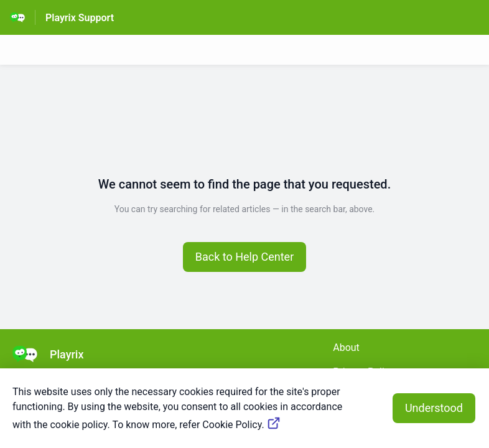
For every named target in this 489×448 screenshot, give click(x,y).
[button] (245, 257)
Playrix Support (80, 18)
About (346, 348)
